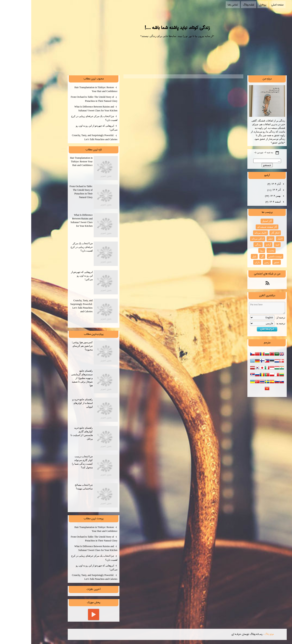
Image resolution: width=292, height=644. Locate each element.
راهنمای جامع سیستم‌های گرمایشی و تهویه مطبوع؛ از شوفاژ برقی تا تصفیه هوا (63, 381)
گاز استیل (236, 221)
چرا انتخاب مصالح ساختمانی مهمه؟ (65, 495)
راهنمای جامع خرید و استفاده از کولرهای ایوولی (64, 410)
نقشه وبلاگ (217, 5)
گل (231, 256)
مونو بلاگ (238, 634)
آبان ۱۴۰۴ (243, 184)
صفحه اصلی (246, 5)
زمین (236, 262)
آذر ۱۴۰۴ (243, 190)
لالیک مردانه (229, 233)
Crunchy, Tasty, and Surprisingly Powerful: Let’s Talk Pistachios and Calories (63, 137)
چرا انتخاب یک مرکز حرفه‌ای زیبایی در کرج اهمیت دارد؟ (63, 118)
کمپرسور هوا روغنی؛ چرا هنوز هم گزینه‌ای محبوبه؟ (64, 353)
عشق (245, 262)
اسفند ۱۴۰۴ (242, 202)
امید (246, 245)
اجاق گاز (244, 233)
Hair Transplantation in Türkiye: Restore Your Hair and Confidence (65, 89)
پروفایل (232, 5)
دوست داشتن (244, 256)
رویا (230, 250)
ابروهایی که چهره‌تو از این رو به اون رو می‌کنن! (65, 128)
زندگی (227, 245)
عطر (239, 239)
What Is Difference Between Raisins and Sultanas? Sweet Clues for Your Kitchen (65, 109)
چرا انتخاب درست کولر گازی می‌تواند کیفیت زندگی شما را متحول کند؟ (64, 467)
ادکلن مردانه (226, 239)
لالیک (249, 239)
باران (226, 262)
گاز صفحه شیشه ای (236, 227)
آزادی (237, 245)
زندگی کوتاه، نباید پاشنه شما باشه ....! (146, 28)
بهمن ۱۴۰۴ (242, 196)
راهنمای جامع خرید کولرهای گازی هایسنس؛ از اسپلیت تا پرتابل (63, 438)
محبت (240, 250)
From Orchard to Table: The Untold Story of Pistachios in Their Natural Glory (63, 99)
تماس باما (202, 5)
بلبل (223, 256)
